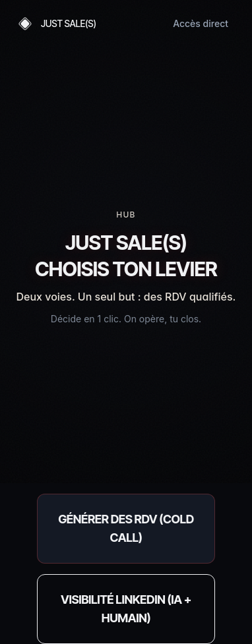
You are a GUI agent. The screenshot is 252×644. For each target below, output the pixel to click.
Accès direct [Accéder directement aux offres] (201, 23)
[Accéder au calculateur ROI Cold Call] (126, 529)
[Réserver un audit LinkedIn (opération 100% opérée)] (126, 609)
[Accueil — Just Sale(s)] (56, 24)
